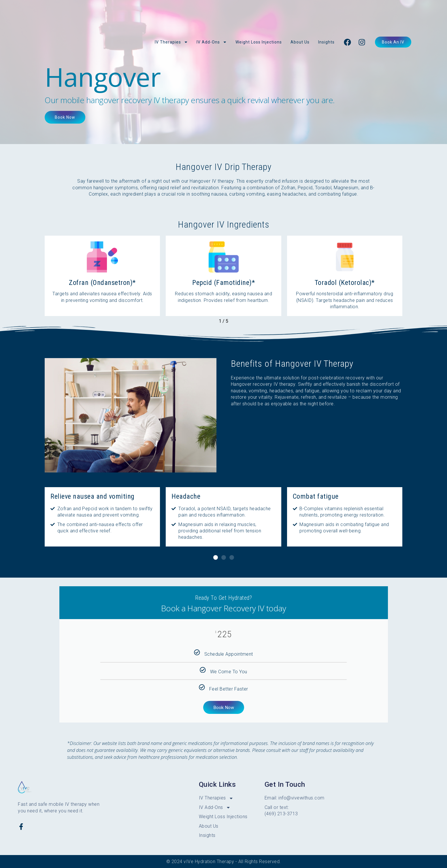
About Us (300, 42)
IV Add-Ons (212, 42)
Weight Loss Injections (259, 42)
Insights (326, 42)
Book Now (224, 707)
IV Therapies (171, 42)
